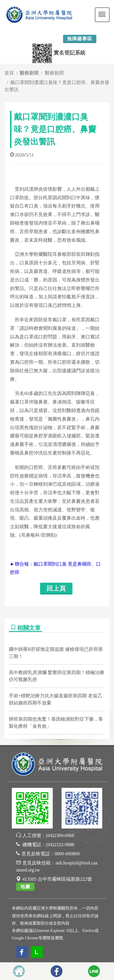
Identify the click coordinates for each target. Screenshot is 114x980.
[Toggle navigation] (102, 15)
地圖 (25, 887)
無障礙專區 (80, 39)
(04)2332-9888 (60, 845)
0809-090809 (67, 854)
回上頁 (56, 589)
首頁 (9, 73)
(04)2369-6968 (60, 835)
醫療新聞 (54, 73)
